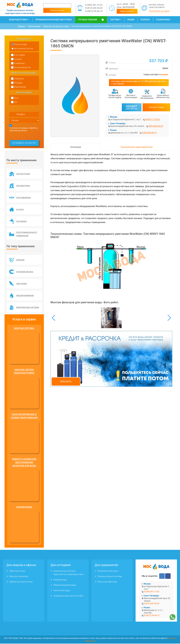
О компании (163, 20)
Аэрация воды (60, 580)
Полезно (145, 20)
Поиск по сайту (57, 10)
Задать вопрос (127, 11)
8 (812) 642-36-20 (94, 8)
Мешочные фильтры (107, 582)
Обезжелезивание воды (65, 585)
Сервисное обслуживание (147, 97)
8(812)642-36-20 (156, 126)
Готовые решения (88, 20)
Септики (115, 20)
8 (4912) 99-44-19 (94, 11)
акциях (165, 74)
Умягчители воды (62, 591)
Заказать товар (156, 107)
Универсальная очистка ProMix (68, 596)
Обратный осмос (17, 571)
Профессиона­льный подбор (115, 96)
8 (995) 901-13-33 (94, 5)
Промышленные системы (110, 577)
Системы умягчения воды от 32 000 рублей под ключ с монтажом (139, 83)
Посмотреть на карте (159, 11)
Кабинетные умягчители (21, 582)
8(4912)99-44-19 (149, 133)
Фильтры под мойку (19, 577)
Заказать (66, 381)
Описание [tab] (76, 147)
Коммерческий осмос (108, 571)
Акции (131, 20)
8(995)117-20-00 (153, 119)
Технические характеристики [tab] (136, 147)
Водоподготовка (18, 20)
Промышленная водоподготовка (54, 20)
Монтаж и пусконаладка (131, 96)
